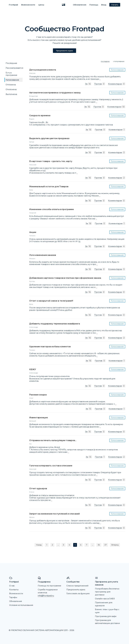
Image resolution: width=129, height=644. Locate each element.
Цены (41, 5)
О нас (12, 586)
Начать (115, 5)
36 (99, 545)
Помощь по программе (49, 586)
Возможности (28, 5)
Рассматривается (14, 68)
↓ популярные (119, 61)
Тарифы (13, 597)
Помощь (94, 5)
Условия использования (21, 605)
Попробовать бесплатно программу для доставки (107, 592)
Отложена (11, 85)
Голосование (12, 80)
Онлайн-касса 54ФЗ (105, 599)
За (86, 84)
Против (98, 84)
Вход (104, 5)
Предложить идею (64, 51)
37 (106, 545)
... (100, 79)
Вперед (115, 545)
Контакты (14, 590)
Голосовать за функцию (78, 593)
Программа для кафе (106, 616)
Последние (11, 63)
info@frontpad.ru (46, 596)
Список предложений (77, 586)
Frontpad (13, 5)
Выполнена (11, 94)
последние (105, 61)
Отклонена (11, 89)
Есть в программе (11, 74)
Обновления (80, 5)
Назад (39, 545)
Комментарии (115, 84)
